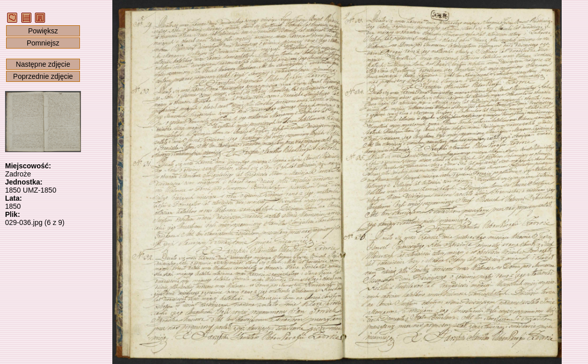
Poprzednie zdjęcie (43, 76)
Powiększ (43, 31)
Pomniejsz (43, 43)
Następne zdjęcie (43, 64)
